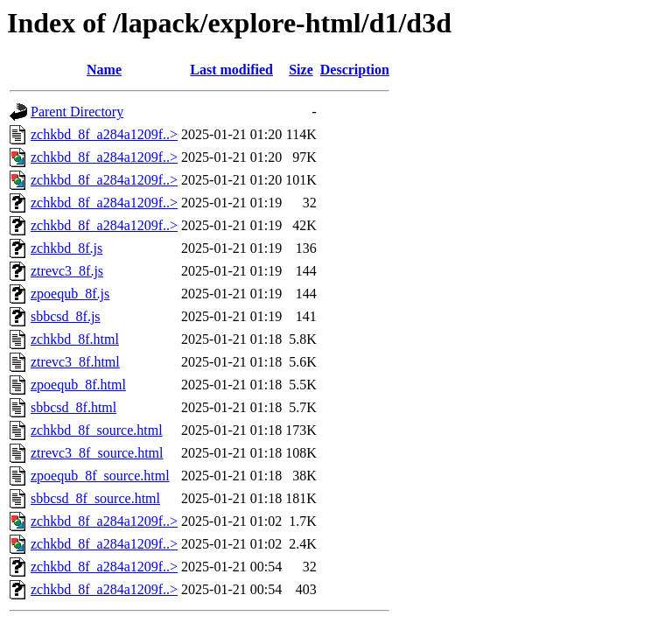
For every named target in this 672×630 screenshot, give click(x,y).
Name (104, 70)
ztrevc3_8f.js (67, 271)
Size (301, 70)
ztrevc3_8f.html (75, 362)
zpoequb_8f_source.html (100, 476)
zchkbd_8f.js (66, 248)
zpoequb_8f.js (70, 294)
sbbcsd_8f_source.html (95, 498)
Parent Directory (77, 112)
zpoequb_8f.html (78, 385)
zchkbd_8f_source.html (97, 430)
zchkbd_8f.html (75, 339)
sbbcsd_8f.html (73, 407)
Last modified (231, 70)
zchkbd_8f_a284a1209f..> (104, 134)
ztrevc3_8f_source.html (97, 453)
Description (355, 70)
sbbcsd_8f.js (66, 316)
